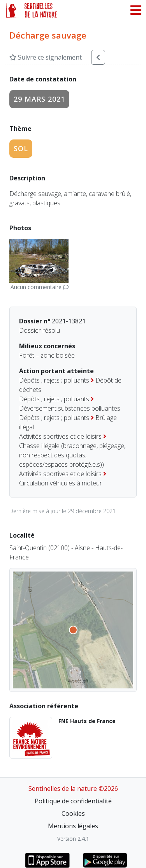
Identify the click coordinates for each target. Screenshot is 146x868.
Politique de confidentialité (73, 801)
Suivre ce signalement (46, 57)
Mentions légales (73, 826)
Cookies (73, 813)
